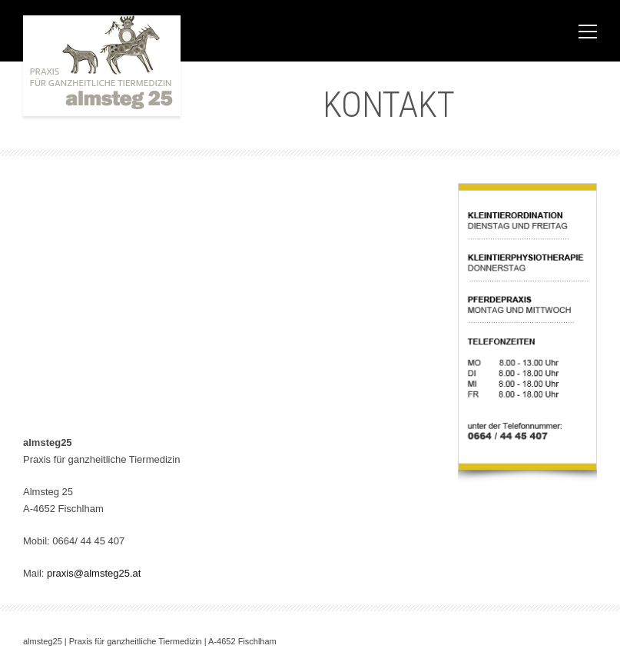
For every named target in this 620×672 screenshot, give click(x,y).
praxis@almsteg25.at (94, 573)
